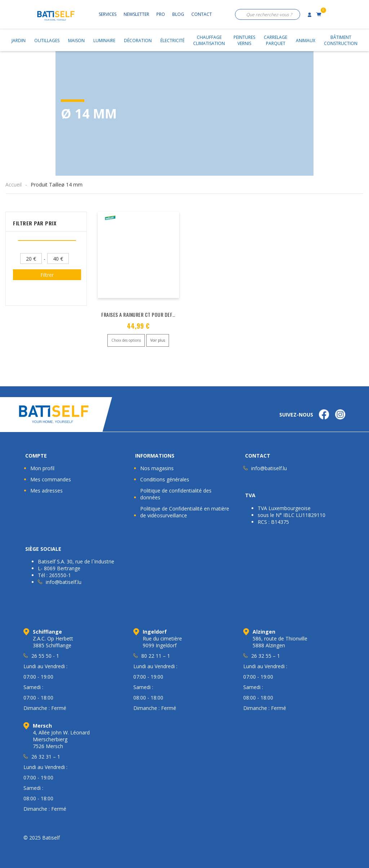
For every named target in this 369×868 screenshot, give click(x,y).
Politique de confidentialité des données (176, 494)
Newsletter (136, 14)
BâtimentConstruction (341, 40)
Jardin (19, 41)
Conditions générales (165, 479)
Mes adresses (46, 491)
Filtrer (47, 275)
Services (108, 14)
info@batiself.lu (269, 468)
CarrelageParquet (275, 40)
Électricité (172, 41)
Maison (76, 41)
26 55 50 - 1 (45, 656)
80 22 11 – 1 (156, 656)
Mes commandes (51, 479)
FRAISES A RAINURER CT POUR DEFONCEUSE (146, 314)
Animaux (306, 41)
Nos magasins (157, 468)
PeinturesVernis (244, 40)
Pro (161, 14)
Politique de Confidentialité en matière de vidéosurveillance (185, 512)
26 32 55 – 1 (266, 656)
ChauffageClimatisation (209, 40)
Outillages (47, 41)
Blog (178, 14)
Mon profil (42, 468)
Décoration (138, 41)
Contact (202, 14)
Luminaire (104, 41)
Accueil (14, 185)
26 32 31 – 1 (46, 757)
